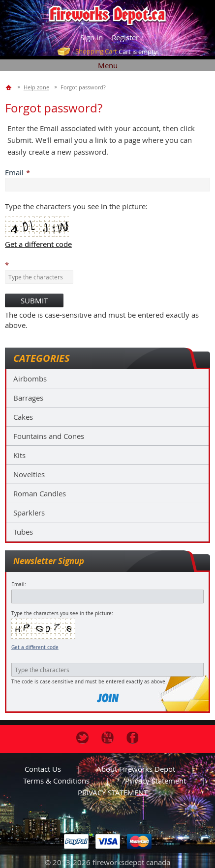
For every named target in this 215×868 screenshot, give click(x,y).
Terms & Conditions (56, 781)
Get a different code (35, 647)
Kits (19, 455)
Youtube (107, 738)
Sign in (92, 37)
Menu (108, 65)
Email (14, 172)
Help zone (36, 87)
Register (125, 37)
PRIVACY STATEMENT (113, 792)
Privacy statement (155, 781)
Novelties (29, 474)
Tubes (23, 532)
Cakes (23, 417)
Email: (19, 584)
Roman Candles (40, 493)
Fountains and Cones (49, 436)
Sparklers (29, 513)
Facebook (133, 738)
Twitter (82, 738)
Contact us (43, 769)
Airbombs (30, 379)
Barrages (28, 398)
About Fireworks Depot (136, 769)
